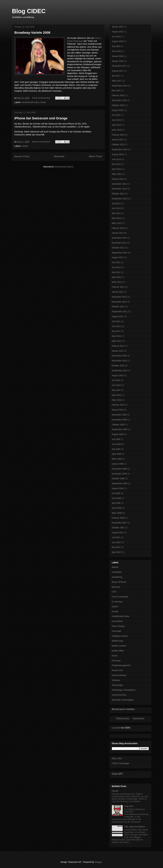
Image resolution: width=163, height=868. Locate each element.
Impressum (138, 718)
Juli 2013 (116, 204)
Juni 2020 (116, 51)
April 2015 (117, 125)
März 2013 (117, 223)
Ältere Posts (95, 156)
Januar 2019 (118, 56)
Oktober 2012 (118, 248)
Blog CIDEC (29, 11)
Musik (43, 102)
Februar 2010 (118, 405)
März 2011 (117, 341)
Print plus (116, 661)
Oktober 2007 (118, 528)
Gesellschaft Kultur (31, 102)
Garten (115, 607)
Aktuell (115, 567)
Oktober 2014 (118, 145)
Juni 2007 (116, 542)
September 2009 (120, 429)
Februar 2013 (118, 228)
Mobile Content (119, 646)
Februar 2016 (118, 95)
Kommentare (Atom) (64, 167)
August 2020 (118, 41)
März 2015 (117, 130)
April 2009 (117, 454)
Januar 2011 (118, 351)
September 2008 (120, 483)
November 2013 (119, 189)
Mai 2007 (116, 547)
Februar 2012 (118, 287)
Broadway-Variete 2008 (32, 33)
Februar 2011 (118, 346)
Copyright (116, 728)
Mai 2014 (116, 164)
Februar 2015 (118, 135)
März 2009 (117, 459)
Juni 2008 (116, 498)
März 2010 (117, 400)
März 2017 (117, 81)
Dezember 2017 (119, 66)
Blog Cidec (117, 758)
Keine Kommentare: (42, 98)
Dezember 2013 (119, 184)
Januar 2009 (118, 464)
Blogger (98, 862)
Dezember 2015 (119, 100)
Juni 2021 (116, 37)
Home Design (118, 626)
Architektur (117, 572)
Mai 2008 (116, 503)
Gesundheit (117, 621)
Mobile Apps (118, 641)
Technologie (117, 685)
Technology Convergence (124, 690)
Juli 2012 (116, 262)
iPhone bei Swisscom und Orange (41, 118)
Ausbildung (117, 577)
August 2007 (118, 533)
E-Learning (117, 602)
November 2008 (119, 474)
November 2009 (119, 420)
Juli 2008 (116, 493)
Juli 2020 (116, 46)
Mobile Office (118, 651)
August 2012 (118, 257)
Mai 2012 (116, 272)
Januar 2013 (118, 233)
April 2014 (117, 169)
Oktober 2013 (118, 194)
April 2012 (117, 277)
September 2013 (120, 199)
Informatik (116, 631)
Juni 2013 (116, 208)
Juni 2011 (116, 326)
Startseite (59, 156)
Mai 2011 (116, 331)
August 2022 (118, 32)
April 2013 (117, 218)
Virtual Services (119, 695)
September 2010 (120, 371)
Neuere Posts (22, 156)
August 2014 (118, 154)
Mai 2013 (116, 213)
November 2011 (119, 302)
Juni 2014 (116, 159)
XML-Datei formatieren (135, 827)
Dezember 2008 (119, 469)
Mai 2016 (116, 90)
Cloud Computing (120, 597)
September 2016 (120, 86)
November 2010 (119, 361)
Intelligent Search (120, 636)
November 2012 (119, 243)
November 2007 (119, 523)
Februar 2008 (118, 518)
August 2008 (118, 488)
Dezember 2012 (119, 238)
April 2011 (117, 336)
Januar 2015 (118, 140)
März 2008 (117, 513)
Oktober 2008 (118, 478)
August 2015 (118, 110)
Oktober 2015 (118, 105)
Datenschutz (123, 718)
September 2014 (120, 149)
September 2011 (120, 311)
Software (116, 680)
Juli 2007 (116, 537)
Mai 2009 (116, 449)
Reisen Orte (117, 670)
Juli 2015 (116, 115)
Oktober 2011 (118, 307)
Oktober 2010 (118, 366)
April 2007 (117, 552)
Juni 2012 (116, 267)
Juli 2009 (116, 439)
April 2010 (117, 395)
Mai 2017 (116, 76)
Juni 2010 (116, 385)
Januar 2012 (118, 292)
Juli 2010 (116, 380)
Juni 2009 (116, 444)
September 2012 (120, 253)
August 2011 (118, 316)
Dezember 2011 (119, 297)
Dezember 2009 (119, 415)
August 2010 (118, 375)
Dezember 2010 (119, 356)
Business (116, 587)
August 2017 (118, 71)
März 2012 (117, 282)
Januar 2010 (118, 410)
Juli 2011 (116, 321)
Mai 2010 (116, 390)
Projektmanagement (121, 665)
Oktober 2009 (118, 425)
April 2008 (117, 508)
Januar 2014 (118, 179)
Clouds (115, 791)
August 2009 (118, 434)
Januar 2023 (118, 27)
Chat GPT (117, 774)
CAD (114, 592)
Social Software (119, 675)
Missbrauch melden (123, 709)
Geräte (25, 146)
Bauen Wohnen (119, 582)
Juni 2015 (116, 120)
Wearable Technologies (123, 700)
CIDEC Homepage (121, 763)
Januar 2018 (118, 61)
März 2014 (117, 174)
